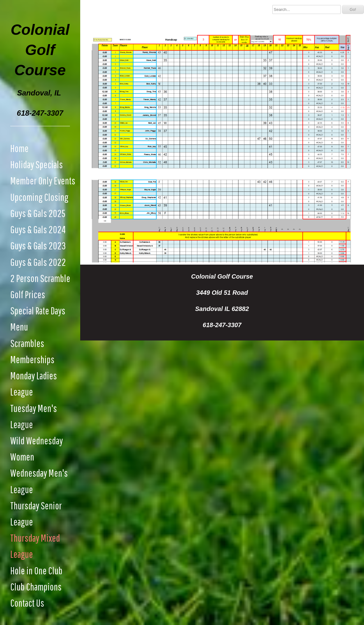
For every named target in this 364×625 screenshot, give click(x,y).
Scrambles (27, 343)
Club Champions (36, 587)
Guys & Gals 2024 (38, 229)
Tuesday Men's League (34, 416)
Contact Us (27, 603)
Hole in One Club (36, 570)
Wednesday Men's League (39, 481)
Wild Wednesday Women (37, 449)
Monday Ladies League (34, 384)
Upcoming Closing (39, 197)
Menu (19, 327)
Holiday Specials (37, 164)
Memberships (32, 359)
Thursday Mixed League (35, 546)
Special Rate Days (38, 310)
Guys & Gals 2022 (38, 262)
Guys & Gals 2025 (38, 213)
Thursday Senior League (36, 514)
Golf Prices (28, 294)
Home (19, 148)
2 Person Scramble (40, 278)
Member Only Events (43, 181)
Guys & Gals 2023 (38, 245)
